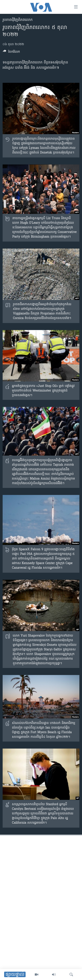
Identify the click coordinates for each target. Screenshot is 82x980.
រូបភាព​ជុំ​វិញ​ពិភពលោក (18, 20)
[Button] (11, 52)
